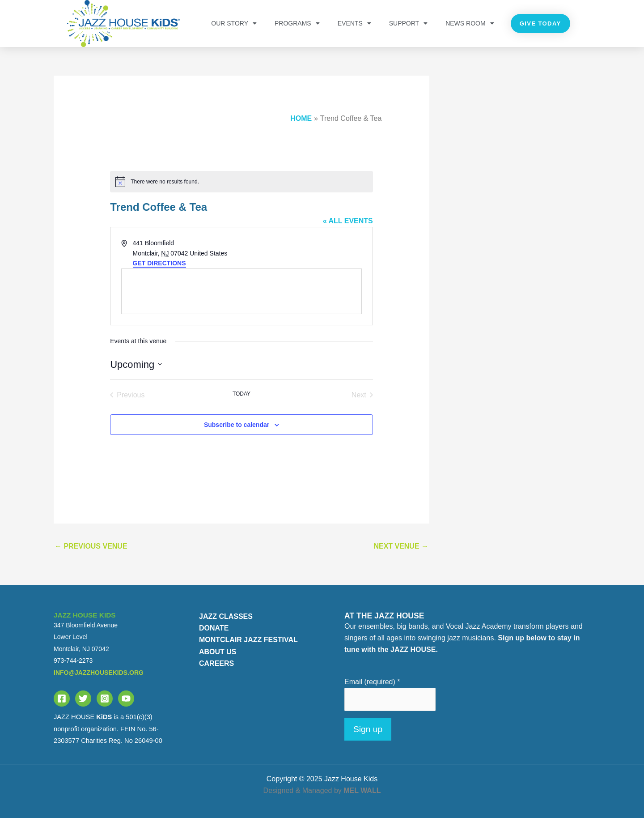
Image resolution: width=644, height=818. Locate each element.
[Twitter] (83, 699)
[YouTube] (126, 699)
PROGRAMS (297, 23)
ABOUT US (218, 652)
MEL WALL (362, 790)
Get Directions (159, 263)
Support (408, 23)
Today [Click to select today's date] (241, 394)
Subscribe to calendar (237, 425)
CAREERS (216, 663)
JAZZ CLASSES (226, 616)
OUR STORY (234, 23)
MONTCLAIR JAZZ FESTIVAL (248, 640)
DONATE (214, 628)
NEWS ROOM (470, 23)
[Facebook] (62, 699)
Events (354, 23)
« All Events (348, 221)
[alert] (241, 182)
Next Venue (401, 546)
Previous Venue (91, 546)
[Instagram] (105, 699)
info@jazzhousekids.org (99, 673)
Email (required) (372, 682)
